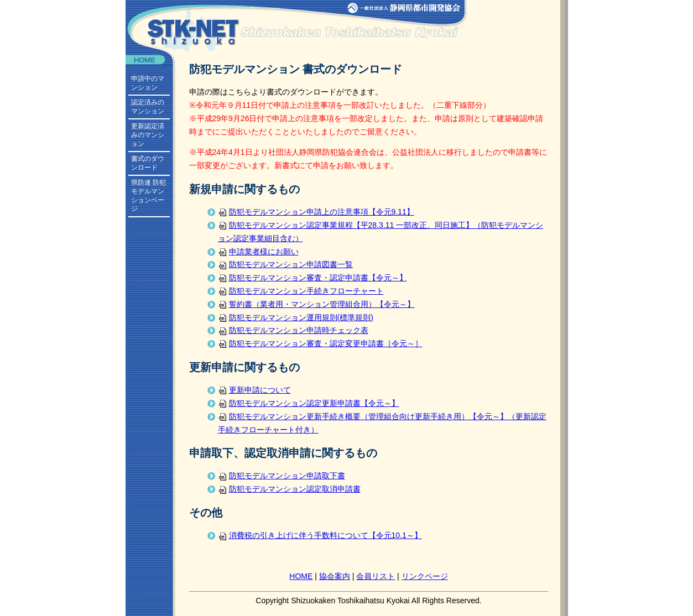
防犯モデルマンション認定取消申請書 (289, 489)
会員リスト (376, 576)
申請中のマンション (148, 83)
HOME (301, 576)
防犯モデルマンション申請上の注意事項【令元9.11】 (316, 212)
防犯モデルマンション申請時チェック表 (293, 330)
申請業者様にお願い (258, 252)
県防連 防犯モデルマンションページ (148, 195)
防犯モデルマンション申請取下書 (282, 476)
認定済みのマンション (148, 107)
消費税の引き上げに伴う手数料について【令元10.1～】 (320, 535)
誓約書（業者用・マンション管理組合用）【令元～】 (316, 304)
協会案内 (335, 576)
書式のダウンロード (148, 163)
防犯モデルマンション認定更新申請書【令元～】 (309, 403)
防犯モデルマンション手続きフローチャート (301, 291)
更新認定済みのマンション (148, 135)
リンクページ (425, 576)
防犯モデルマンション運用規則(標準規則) (296, 317)
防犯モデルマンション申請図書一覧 (285, 264)
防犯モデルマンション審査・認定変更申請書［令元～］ (320, 343)
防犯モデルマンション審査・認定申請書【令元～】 (312, 278)
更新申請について (254, 390)
